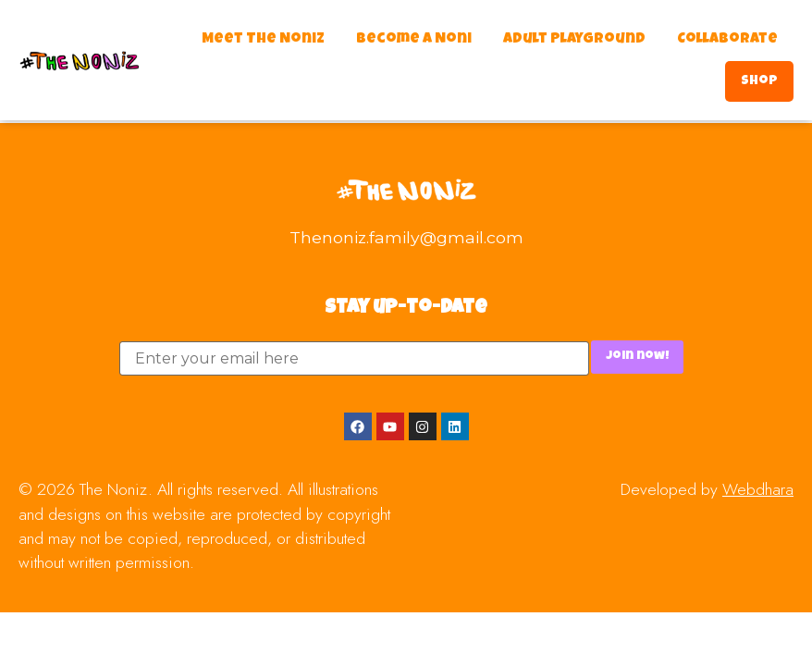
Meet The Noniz (263, 40)
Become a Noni (414, 40)
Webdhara (758, 489)
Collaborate (727, 40)
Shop (759, 81)
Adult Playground (574, 40)
